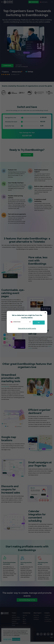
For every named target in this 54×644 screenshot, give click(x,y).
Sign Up (24, 621)
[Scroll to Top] (52, 639)
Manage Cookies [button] (9, 639)
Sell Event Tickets (16, 619)
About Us (25, 617)
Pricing (13, 627)
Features (14, 617)
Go (39, 323)
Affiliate (25, 625)
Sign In (24, 623)
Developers (36, 621)
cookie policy (16, 635)
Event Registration (16, 621)
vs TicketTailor (48, 621)
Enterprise (14, 623)
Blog (24, 619)
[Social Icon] (37, 636)
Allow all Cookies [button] (22, 639)
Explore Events (15, 625)
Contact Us (36, 619)
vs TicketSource (48, 623)
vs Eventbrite (47, 617)
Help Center (36, 617)
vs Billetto (47, 619)
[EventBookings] (9, 2)
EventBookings (5, 388)
